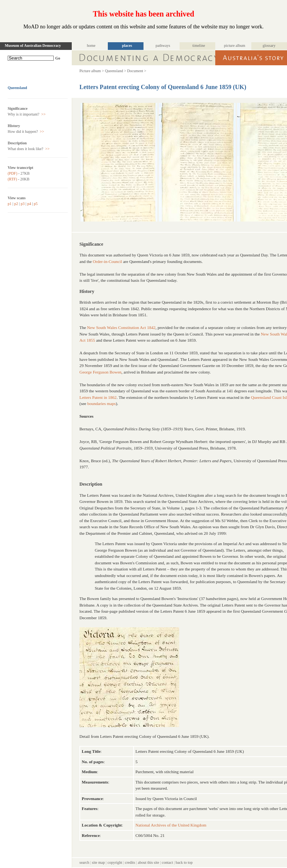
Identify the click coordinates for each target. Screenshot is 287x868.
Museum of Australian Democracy (33, 45)
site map (99, 862)
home (91, 45)
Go (58, 58)
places (127, 45)
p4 (29, 204)
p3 (23, 204)
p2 (16, 204)
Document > (137, 71)
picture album (235, 45)
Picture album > (92, 71)
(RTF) (12, 179)
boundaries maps (101, 403)
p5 (36, 204)
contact (167, 862)
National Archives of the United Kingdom (171, 825)
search (84, 862)
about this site (148, 862)
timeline (199, 45)
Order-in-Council (107, 261)
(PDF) (12, 173)
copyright (115, 862)
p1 (10, 204)
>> (43, 114)
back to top (184, 862)
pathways (163, 45)
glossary (269, 45)
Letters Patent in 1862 (98, 397)
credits (130, 862)
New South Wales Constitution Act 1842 (121, 327)
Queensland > (115, 71)
